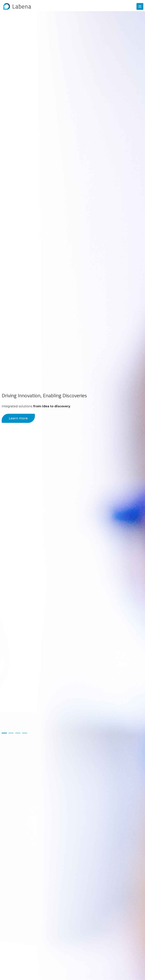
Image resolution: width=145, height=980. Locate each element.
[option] (72, 490)
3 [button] (18, 733)
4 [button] (25, 733)
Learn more (18, 418)
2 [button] (11, 733)
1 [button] (4, 733)
